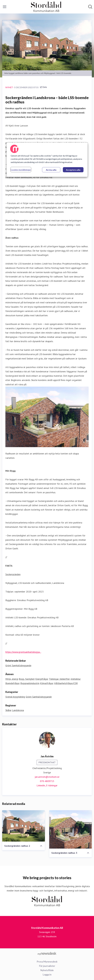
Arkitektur (76, 679)
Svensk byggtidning (15, 697)
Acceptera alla (73, 170)
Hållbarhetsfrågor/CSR (66, 683)
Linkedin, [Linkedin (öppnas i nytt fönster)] (41, 785)
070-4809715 (47, 781)
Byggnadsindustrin (30, 683)
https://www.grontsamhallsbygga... (23, 652)
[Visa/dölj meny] (5, 7)
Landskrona (18, 710)
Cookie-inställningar (21, 170)
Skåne (8, 710)
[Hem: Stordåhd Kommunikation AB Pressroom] (46, 7)
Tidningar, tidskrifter (59, 679)
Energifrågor (42, 679)
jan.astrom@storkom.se (47, 777)
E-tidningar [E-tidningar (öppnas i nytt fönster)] (52, 785)
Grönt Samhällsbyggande (39, 697)
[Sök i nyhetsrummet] (90, 7)
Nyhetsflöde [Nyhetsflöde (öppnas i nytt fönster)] (47, 970)
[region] (47, 160)
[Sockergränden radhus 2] (24, 826)
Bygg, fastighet (27, 679)
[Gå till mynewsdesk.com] (47, 953)
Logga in (47, 974)
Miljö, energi (12, 679)
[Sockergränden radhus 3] (71, 829)
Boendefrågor (13, 683)
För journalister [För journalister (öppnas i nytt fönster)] (47, 966)
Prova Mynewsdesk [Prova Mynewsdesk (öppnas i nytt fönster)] (47, 962)
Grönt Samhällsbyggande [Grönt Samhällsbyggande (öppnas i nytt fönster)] (18, 665)
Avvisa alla (51, 170)
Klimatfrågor (47, 683)
